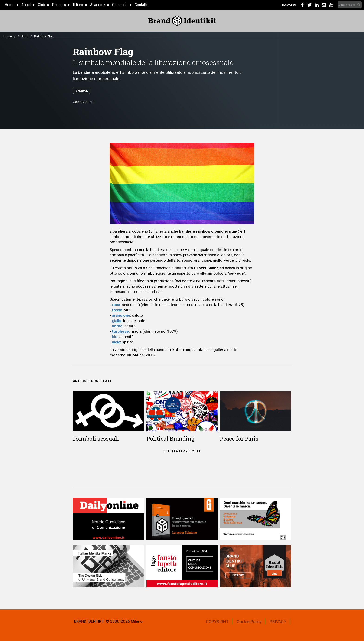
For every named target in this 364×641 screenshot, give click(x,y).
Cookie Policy (249, 622)
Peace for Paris (239, 439)
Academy (98, 5)
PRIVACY (278, 622)
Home (10, 5)
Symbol (82, 91)
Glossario (120, 5)
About (26, 5)
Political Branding (171, 439)
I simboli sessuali (96, 439)
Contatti (141, 5)
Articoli (23, 36)
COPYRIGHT (217, 622)
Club (41, 5)
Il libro (78, 5)
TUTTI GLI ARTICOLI (182, 451)
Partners (59, 5)
